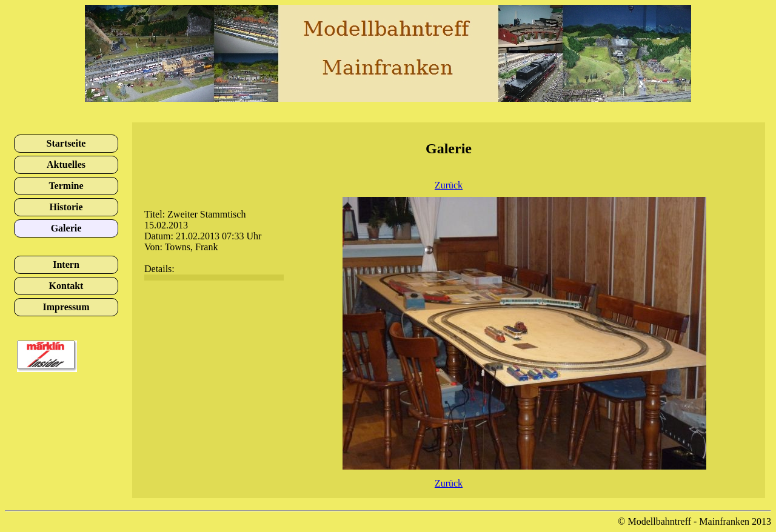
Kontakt (66, 286)
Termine (66, 186)
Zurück (449, 185)
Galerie (66, 228)
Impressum (66, 307)
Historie (66, 207)
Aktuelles (66, 165)
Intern (66, 264)
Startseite (66, 143)
